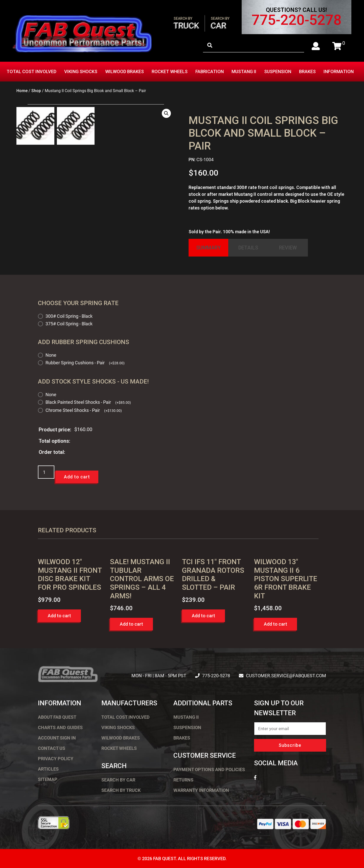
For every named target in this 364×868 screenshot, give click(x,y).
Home (22, 91)
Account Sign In (57, 738)
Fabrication (210, 71)
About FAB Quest (57, 717)
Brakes (307, 71)
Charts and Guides (60, 727)
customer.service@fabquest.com (286, 676)
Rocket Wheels (170, 71)
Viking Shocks (81, 71)
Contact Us (52, 748)
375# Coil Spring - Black (69, 324)
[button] (166, 113)
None (51, 355)
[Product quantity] (46, 472)
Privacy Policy (56, 759)
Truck (186, 23)
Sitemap (48, 779)
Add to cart (77, 477)
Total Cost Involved (31, 71)
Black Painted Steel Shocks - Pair (88, 402)
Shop (36, 91)
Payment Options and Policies (209, 769)
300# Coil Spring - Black (69, 316)
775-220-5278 (297, 20)
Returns (183, 780)
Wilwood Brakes (124, 71)
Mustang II (244, 71)
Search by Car (118, 780)
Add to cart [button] (59, 616)
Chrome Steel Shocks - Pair (84, 410)
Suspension (278, 71)
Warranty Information (201, 790)
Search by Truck (121, 790)
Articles (48, 769)
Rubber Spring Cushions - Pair (85, 363)
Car (220, 23)
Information (339, 71)
